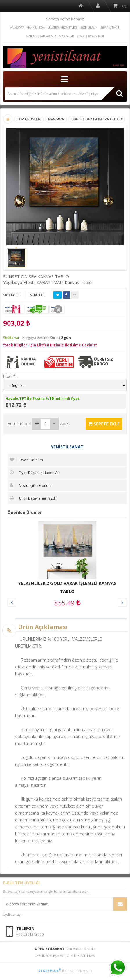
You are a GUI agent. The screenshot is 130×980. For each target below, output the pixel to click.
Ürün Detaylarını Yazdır (33, 498)
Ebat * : (11, 376)
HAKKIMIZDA (36, 28)
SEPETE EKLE (104, 424)
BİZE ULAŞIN (89, 28)
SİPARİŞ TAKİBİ (110, 28)
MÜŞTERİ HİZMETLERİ (63, 28)
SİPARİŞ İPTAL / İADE (91, 36)
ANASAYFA (17, 28)
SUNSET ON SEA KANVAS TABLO (97, 119)
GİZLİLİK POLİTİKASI (81, 956)
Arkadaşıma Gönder (31, 485)
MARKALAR (66, 36)
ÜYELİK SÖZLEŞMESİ (49, 956)
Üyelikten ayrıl (13, 914)
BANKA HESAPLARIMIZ (41, 36)
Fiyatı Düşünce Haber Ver (35, 473)
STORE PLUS (50, 971)
